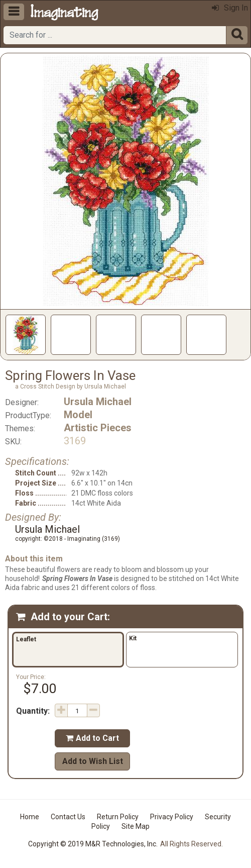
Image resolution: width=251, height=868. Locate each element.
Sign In (230, 8)
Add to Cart (92, 738)
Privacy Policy (172, 817)
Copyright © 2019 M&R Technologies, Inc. (93, 844)
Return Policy (118, 817)
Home (30, 817)
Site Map (136, 826)
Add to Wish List (93, 761)
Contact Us (68, 817)
